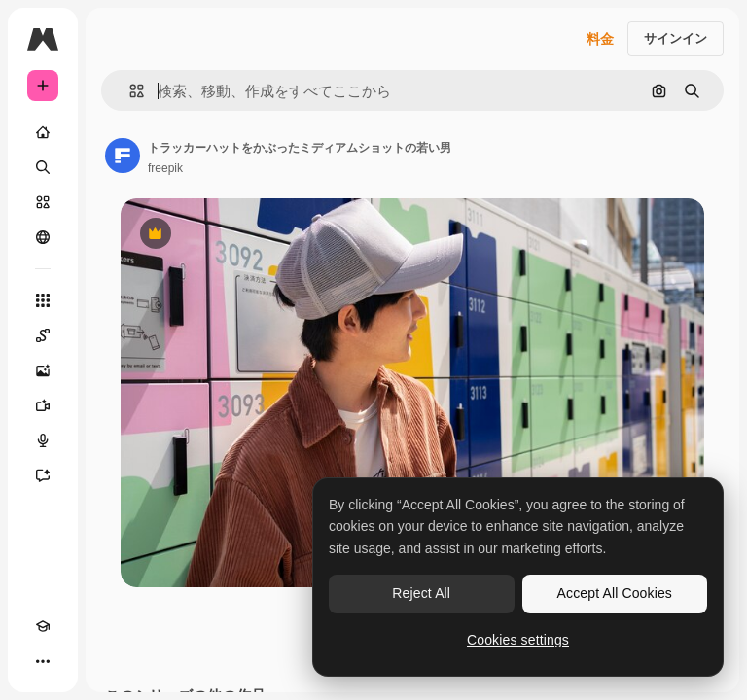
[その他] (43, 661)
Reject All (421, 593)
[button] (129, 91)
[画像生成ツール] (43, 370)
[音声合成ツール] (43, 440)
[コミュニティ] (43, 237)
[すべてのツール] (43, 300)
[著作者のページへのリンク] (123, 156)
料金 (600, 39)
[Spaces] (43, 335)
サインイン (676, 38)
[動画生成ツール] (43, 405)
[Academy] (43, 626)
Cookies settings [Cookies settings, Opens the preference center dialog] (518, 640)
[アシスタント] (43, 475)
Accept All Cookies (615, 593)
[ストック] (43, 202)
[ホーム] (43, 132)
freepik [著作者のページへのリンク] (165, 168)
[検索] (43, 167)
